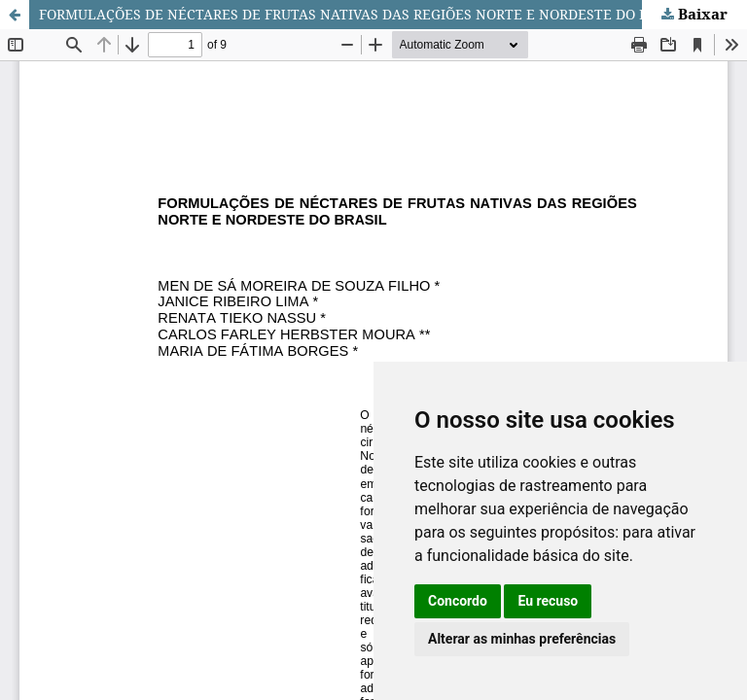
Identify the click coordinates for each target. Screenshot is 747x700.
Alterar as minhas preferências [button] (522, 639)
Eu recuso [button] (548, 601)
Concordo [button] (458, 601)
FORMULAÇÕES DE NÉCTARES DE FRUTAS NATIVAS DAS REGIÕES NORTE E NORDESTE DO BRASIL (363, 14)
